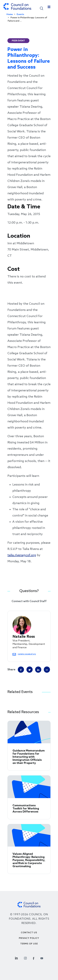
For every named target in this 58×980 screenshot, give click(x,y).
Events (20, 14)
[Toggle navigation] (49, 8)
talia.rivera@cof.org (22, 555)
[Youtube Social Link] (42, 958)
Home (10, 14)
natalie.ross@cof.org (27, 654)
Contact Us (29, 933)
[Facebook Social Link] (34, 958)
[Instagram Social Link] (25, 958)
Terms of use (29, 944)
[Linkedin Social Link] (16, 958)
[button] (42, 8)
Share (11, 670)
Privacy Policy (29, 938)
